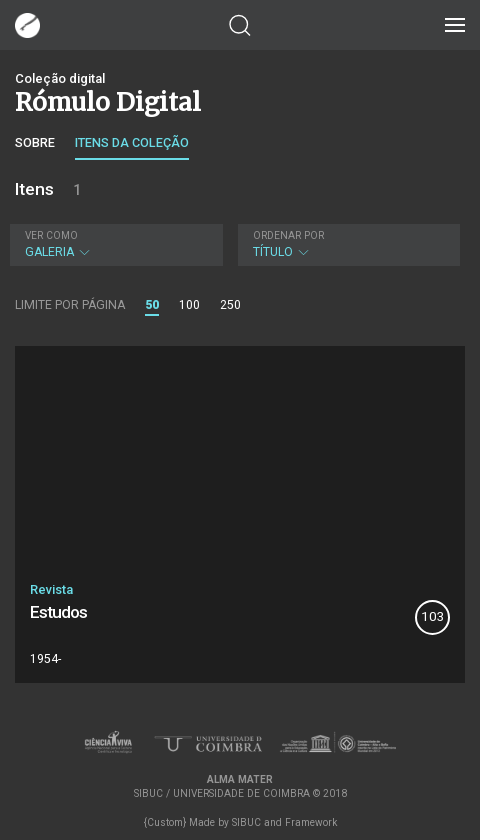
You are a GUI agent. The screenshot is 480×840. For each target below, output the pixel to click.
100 (189, 305)
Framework (311, 822)
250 (230, 305)
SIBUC (246, 822)
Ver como (51, 235)
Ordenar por (288, 235)
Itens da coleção (132, 142)
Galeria (114, 244)
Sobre (35, 142)
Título (346, 244)
